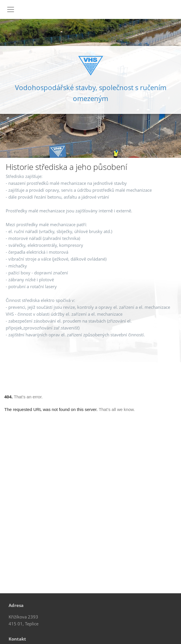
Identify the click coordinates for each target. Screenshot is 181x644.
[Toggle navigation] (11, 9)
